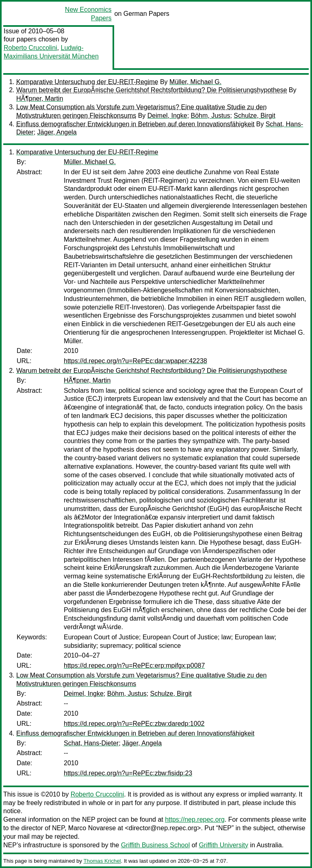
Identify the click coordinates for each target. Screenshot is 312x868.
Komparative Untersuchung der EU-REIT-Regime (87, 82)
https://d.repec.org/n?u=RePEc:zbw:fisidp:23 (128, 773)
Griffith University (223, 845)
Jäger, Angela (57, 132)
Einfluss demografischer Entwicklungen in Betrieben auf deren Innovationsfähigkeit (135, 124)
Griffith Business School (156, 845)
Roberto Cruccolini (30, 48)
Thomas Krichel (102, 861)
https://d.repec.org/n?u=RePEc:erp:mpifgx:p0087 (134, 666)
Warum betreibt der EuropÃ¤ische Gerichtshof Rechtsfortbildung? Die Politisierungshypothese (152, 90)
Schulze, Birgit (254, 116)
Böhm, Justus (211, 116)
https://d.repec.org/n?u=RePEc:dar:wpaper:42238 (135, 361)
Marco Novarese (92, 828)
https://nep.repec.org (195, 819)
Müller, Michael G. (195, 82)
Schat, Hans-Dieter (91, 743)
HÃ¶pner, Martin (40, 98)
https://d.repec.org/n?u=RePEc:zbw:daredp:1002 (134, 724)
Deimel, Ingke (167, 116)
